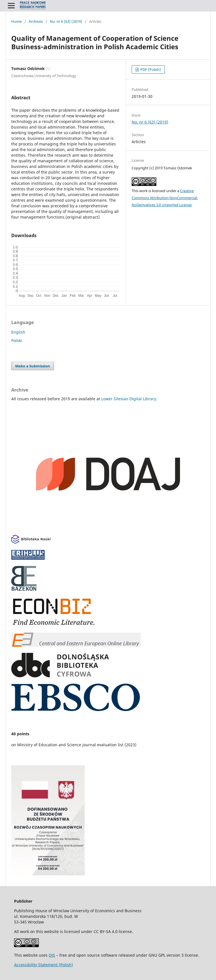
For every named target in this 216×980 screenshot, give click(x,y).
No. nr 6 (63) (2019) (66, 21)
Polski (17, 340)
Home (16, 21)
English (18, 332)
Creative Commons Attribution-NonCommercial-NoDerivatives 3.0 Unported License (165, 198)
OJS (52, 955)
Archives (36, 21)
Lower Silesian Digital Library (129, 399)
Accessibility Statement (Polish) (43, 965)
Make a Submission (33, 366)
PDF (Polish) (150, 69)
